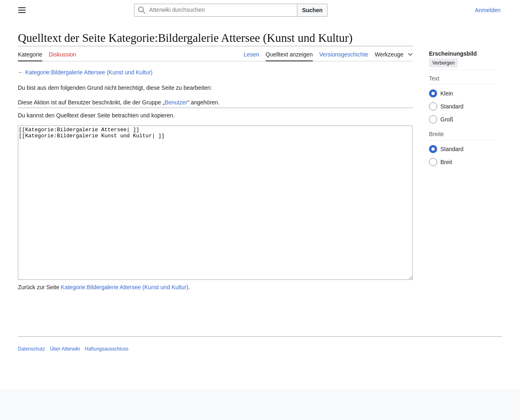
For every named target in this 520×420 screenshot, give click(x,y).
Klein (447, 93)
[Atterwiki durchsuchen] (216, 10)
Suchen (312, 10)
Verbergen (443, 63)
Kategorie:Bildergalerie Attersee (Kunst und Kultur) (89, 72)
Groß (447, 119)
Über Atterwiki (65, 379)
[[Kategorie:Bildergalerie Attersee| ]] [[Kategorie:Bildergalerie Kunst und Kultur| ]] (215, 218)
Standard (452, 106)
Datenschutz (31, 379)
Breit (446, 162)
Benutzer (176, 102)
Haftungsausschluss (107, 379)
